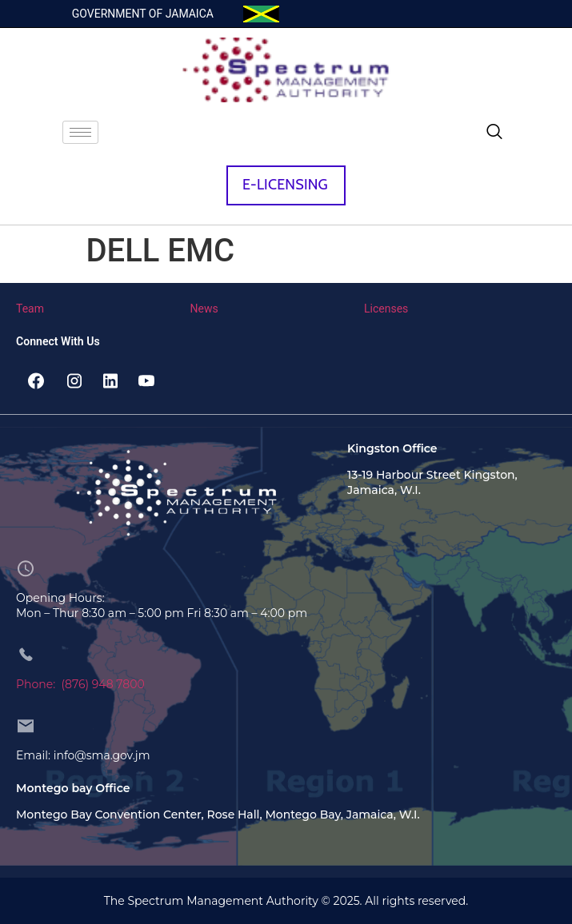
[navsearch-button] (494, 133)
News (204, 309)
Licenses (386, 309)
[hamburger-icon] (80, 132)
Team (30, 309)
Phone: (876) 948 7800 (80, 684)
